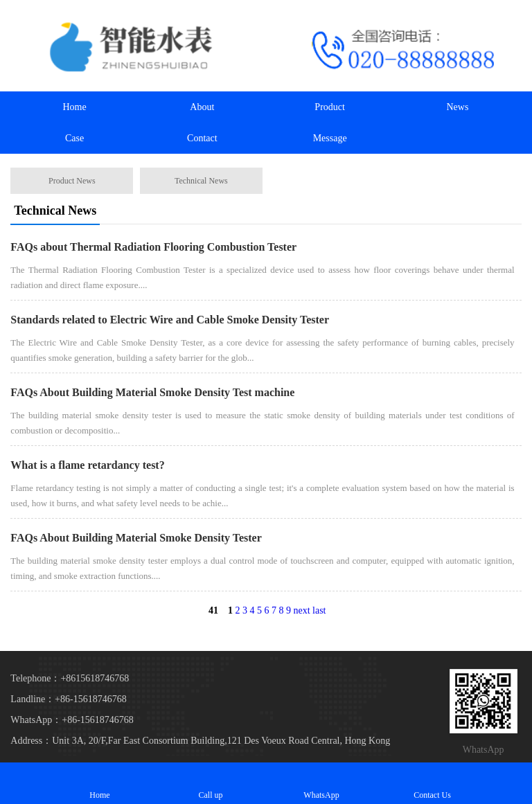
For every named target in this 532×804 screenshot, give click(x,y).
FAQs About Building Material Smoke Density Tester (136, 538)
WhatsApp (321, 783)
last (319, 610)
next (301, 610)
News (458, 107)
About (202, 107)
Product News (72, 181)
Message (330, 138)
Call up (211, 783)
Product (330, 107)
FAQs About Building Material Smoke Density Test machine (152, 392)
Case (74, 138)
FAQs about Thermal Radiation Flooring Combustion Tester (153, 247)
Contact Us (432, 783)
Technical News (201, 181)
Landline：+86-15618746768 (68, 699)
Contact (202, 138)
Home (74, 107)
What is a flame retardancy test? (87, 465)
